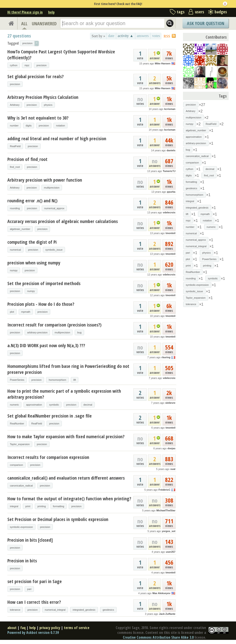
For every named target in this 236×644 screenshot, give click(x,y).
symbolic (54, 405)
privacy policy (50, 628)
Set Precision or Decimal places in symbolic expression (58, 519)
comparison (16, 465)
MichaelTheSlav (166, 510)
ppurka (171, 192)
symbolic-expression (21, 527)
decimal (88, 405)
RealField (15, 146)
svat (173, 469)
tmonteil (170, 233)
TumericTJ (169, 171)
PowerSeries (17, 380)
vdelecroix (169, 212)
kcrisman (170, 109)
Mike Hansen (163, 63)
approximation (34, 405)
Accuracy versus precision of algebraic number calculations (63, 221)
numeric (14, 405)
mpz (27, 65)
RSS (167, 36)
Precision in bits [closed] (30, 540)
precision (41, 65)
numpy (14, 270)
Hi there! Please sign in (25, 12)
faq (23, 628)
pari (29, 589)
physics (48, 105)
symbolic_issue (54, 250)
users (200, 12)
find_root (15, 167)
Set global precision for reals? (35, 76)
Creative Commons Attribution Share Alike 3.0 (158, 637)
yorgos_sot (169, 531)
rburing (166, 357)
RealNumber (17, 424)
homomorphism (57, 380)
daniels (171, 150)
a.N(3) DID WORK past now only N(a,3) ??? (46, 345)
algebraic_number (20, 229)
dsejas (171, 448)
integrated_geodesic (84, 610)
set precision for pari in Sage (35, 581)
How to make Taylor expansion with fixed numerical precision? (66, 436)
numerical (15, 250)
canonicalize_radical (21, 486)
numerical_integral (55, 610)
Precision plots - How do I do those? (41, 304)
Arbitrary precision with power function (45, 180)
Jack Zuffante (167, 614)
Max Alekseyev (161, 593)
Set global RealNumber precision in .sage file (50, 416)
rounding (15, 208)
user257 (171, 552)
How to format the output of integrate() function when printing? (69, 499)
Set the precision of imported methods (44, 283)
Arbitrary (15, 105)
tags (181, 12)
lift (75, 380)
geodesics (108, 610)
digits (29, 126)
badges (221, 12)
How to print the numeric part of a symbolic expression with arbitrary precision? (64, 394)
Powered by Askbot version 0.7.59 (33, 633)
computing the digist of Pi (32, 242)
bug (79, 332)
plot (12, 312)
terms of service (77, 628)
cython (14, 65)
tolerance (15, 610)
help (51, 12)
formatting (59, 506)
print (28, 506)
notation (60, 126)
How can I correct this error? (34, 602)
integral (14, 506)
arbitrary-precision (37, 332)
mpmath (26, 312)
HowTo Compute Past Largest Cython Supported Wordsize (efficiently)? (61, 55)
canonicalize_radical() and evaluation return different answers (66, 478)
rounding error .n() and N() (32, 201)
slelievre (170, 403)
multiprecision (52, 188)
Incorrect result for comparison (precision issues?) (54, 325)
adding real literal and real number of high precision (57, 139)
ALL (24, 24)
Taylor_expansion (20, 444)
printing (41, 506)
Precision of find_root (27, 159)
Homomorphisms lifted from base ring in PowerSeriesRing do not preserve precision (68, 369)
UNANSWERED (44, 24)
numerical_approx (54, 208)
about (12, 628)
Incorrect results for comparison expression (48, 457)
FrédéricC (164, 490)
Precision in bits (22, 561)
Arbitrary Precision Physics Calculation (43, 97)
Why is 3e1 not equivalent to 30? (38, 118)
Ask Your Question (206, 23)
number (14, 126)
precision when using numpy (34, 263)
